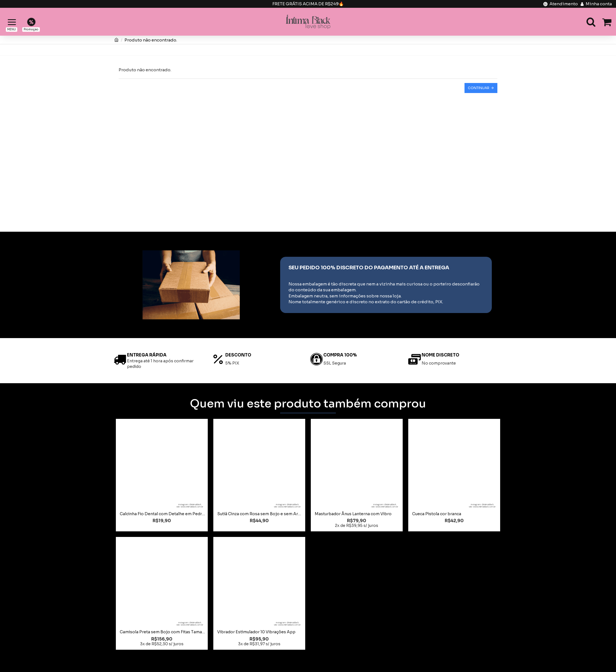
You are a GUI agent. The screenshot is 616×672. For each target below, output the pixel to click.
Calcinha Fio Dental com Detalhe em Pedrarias (163, 514)
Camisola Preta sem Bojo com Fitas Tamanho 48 (163, 632)
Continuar (479, 88)
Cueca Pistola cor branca (437, 514)
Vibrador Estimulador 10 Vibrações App (256, 632)
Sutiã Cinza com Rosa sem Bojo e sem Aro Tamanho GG (260, 514)
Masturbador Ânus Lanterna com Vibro (353, 514)
